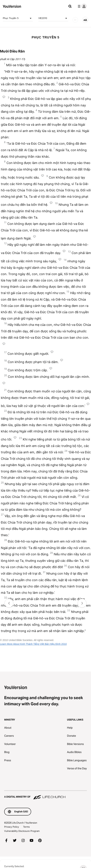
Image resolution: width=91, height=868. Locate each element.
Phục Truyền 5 (18, 18)
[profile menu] (82, 6)
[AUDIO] (75, 20)
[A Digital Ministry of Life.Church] (45, 795)
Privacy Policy (12, 827)
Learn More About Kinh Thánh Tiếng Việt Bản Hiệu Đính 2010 (33, 644)
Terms (26, 827)
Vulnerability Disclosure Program (22, 831)
